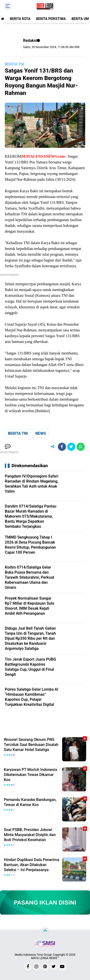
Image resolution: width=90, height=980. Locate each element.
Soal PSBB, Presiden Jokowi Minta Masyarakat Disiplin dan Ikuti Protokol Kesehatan (30, 835)
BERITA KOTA (20, 19)
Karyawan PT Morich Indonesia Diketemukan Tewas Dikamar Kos (30, 775)
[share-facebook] (62, 447)
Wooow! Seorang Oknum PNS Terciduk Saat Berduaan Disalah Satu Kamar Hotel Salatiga (31, 745)
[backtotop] (45, 931)
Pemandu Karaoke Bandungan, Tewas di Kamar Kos (30, 802)
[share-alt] (53, 447)
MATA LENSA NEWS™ (45, 958)
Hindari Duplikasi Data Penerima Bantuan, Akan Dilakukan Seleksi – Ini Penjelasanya (32, 865)
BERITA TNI (15, 64)
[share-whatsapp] (81, 447)
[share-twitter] (71, 447)
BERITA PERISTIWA (51, 19)
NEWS (41, 433)
